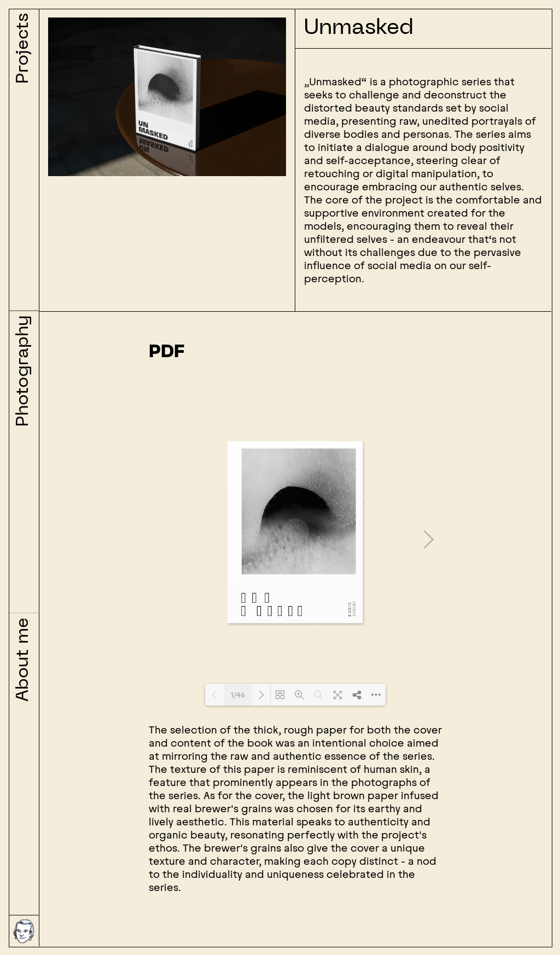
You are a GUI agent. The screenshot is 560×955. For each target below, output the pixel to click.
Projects (23, 48)
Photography (23, 371)
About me (23, 660)
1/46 (238, 695)
